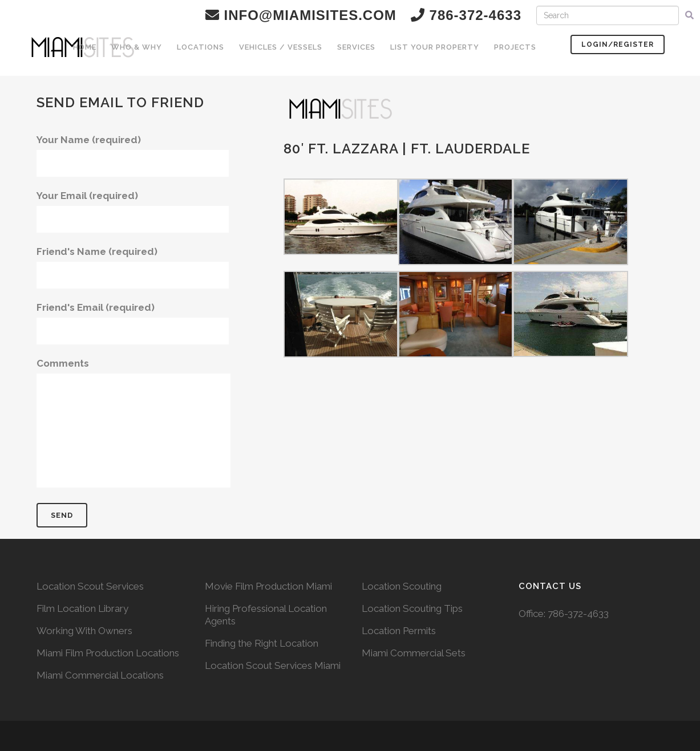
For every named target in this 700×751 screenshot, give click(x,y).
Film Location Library (82, 608)
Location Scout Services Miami (273, 665)
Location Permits (399, 631)
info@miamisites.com (301, 15)
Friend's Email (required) (133, 323)
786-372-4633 (578, 614)
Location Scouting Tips (412, 608)
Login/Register (618, 44)
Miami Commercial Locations (100, 675)
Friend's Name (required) (133, 267)
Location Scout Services (90, 586)
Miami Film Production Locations (108, 653)
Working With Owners (84, 631)
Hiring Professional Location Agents (266, 615)
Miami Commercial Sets (414, 653)
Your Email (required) (133, 211)
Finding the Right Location (262, 643)
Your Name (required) (133, 155)
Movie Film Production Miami (268, 586)
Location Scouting (402, 586)
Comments (133, 423)
